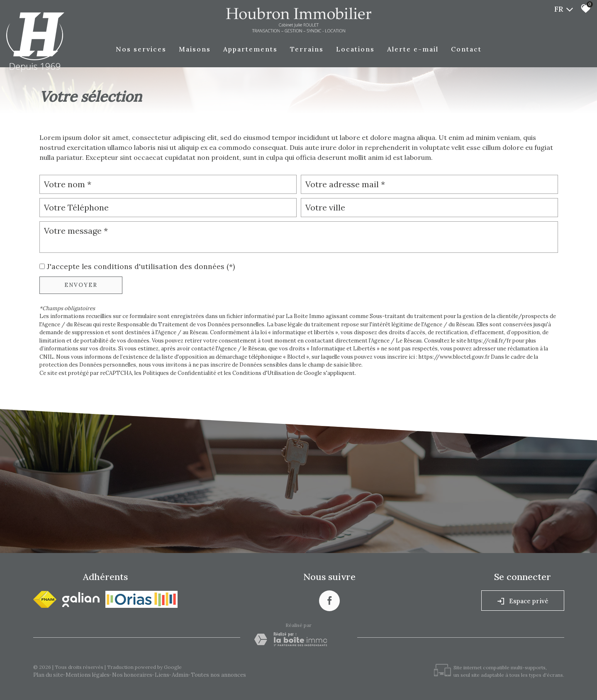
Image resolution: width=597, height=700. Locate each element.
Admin (180, 675)
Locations (355, 49)
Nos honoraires (132, 675)
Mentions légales (88, 675)
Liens (162, 675)
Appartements (250, 49)
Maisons (195, 49)
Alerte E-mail (413, 49)
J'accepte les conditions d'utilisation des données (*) (141, 266)
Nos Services (141, 49)
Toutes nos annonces (218, 675)
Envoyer (81, 285)
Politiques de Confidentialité (179, 373)
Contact (466, 49)
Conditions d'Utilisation (264, 373)
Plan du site (48, 675)
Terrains (307, 49)
